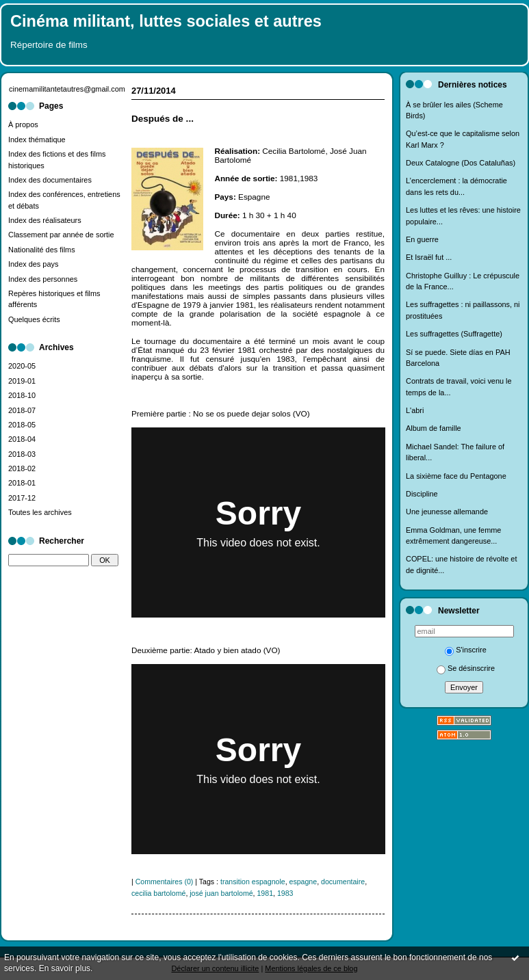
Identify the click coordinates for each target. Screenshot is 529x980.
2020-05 (22, 366)
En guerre (422, 239)
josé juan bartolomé (221, 893)
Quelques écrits (34, 319)
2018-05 (22, 425)
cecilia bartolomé (158, 893)
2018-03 (22, 454)
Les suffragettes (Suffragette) (454, 334)
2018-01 (22, 483)
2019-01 (22, 381)
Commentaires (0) (165, 882)
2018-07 (22, 410)
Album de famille (434, 428)
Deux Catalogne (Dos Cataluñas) (461, 163)
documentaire (343, 882)
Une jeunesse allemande (447, 512)
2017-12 (22, 498)
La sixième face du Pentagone (456, 476)
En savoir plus (65, 968)
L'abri (415, 410)
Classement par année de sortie (61, 235)
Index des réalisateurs (45, 220)
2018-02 (22, 468)
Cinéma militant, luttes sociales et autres (166, 21)
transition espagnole (253, 882)
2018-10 (22, 395)
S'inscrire (466, 650)
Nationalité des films (42, 250)
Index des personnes (43, 279)
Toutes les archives (40, 512)
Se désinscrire (466, 668)
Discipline (422, 494)
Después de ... (163, 119)
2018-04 (22, 439)
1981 (265, 893)
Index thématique (37, 140)
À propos (23, 124)
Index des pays (33, 264)
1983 (285, 893)
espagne (304, 882)
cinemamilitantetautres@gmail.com (67, 89)
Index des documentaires (50, 180)
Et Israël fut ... (429, 257)
